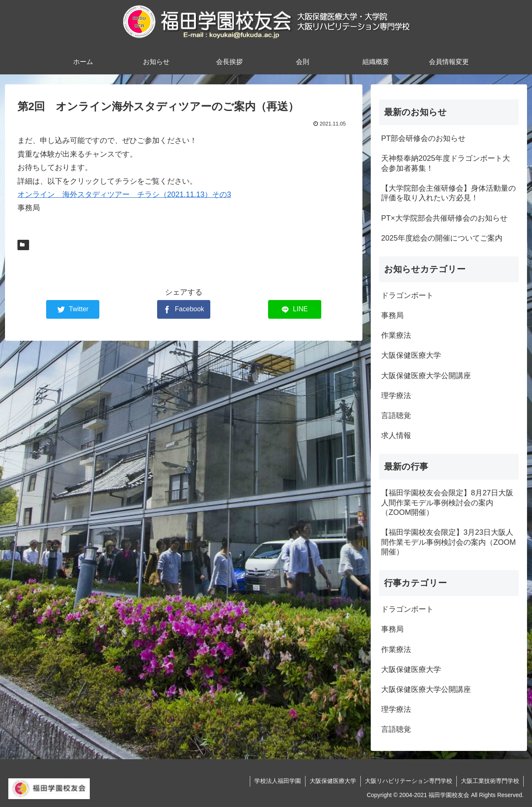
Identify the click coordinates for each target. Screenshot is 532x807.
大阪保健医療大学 (333, 781)
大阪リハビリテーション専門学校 (409, 781)
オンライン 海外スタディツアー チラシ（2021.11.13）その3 (124, 194)
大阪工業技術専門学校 (490, 781)
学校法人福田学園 (278, 781)
